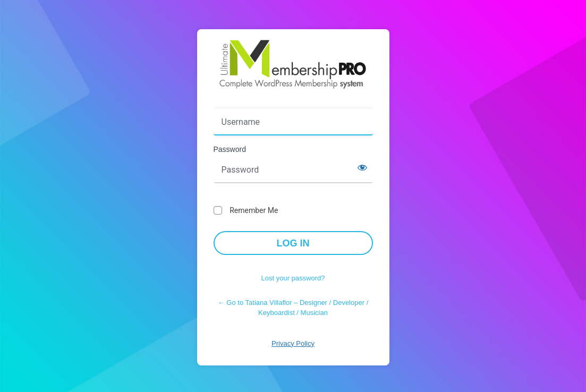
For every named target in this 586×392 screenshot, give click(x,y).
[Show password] (362, 167)
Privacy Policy (293, 343)
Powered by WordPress (293, 64)
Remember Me (254, 210)
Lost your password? (293, 278)
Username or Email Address (263, 101)
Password (230, 149)
